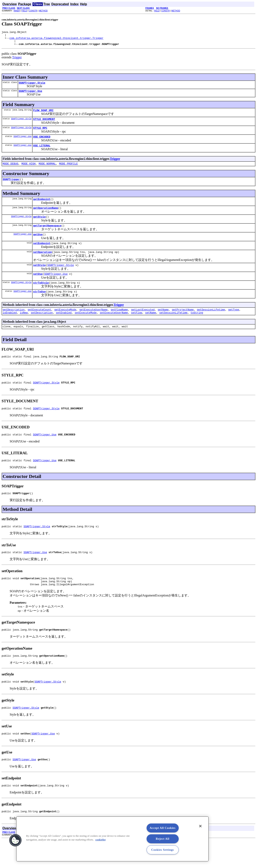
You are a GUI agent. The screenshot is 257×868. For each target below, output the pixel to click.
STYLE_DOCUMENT (44, 124)
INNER (17, 11)
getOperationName (46, 217)
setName (151, 329)
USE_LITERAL (42, 153)
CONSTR (33, 11)
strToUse (39, 306)
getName (163, 325)
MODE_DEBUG (10, 171)
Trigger (17, 60)
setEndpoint (42, 255)
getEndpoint (42, 208)
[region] (112, 839)
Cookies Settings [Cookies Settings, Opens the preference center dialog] (163, 850)
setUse (38, 288)
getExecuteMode (65, 325)
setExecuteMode (86, 329)
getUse (38, 246)
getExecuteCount (39, 325)
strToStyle (41, 297)
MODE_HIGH (29, 171)
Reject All (163, 839)
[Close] (200, 826)
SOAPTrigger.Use (30, 95)
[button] (15, 840)
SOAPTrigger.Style (32, 86)
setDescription (42, 329)
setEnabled (64, 329)
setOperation (43, 265)
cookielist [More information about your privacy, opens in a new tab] (100, 840)
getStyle (39, 227)
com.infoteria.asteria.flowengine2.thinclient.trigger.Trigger (56, 40)
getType (234, 325)
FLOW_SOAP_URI (43, 115)
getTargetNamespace (47, 236)
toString (197, 329)
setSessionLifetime (173, 329)
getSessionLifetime (211, 325)
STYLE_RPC (40, 134)
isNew (24, 329)
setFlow (137, 329)
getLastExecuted (143, 325)
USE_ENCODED (42, 143)
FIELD (24, 11)
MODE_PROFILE (68, 171)
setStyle (39, 278)
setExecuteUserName (114, 329)
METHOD (43, 11)
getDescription (14, 325)
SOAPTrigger (11, 188)
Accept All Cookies (163, 828)
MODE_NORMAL (47, 171)
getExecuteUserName (93, 325)
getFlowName (119, 325)
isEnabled (10, 329)
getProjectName (183, 325)
